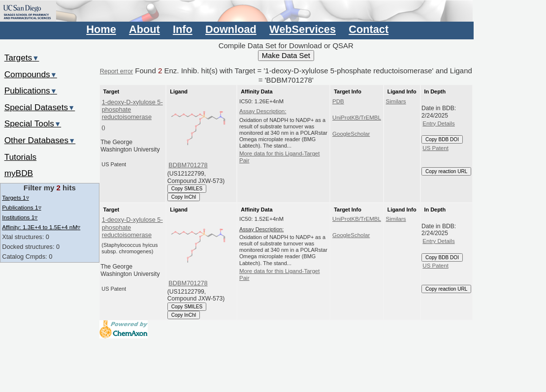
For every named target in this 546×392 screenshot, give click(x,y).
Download (231, 29)
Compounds (31, 74)
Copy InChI (184, 197)
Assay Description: (263, 111)
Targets (22, 58)
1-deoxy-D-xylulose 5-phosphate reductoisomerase (132, 110)
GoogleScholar (351, 134)
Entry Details (438, 123)
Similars (396, 101)
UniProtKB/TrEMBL (357, 118)
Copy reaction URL (446, 171)
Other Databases (40, 140)
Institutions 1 (20, 217)
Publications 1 (21, 207)
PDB (338, 101)
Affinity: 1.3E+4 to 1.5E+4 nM (41, 227)
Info (183, 29)
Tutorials (21, 157)
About (145, 29)
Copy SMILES (187, 189)
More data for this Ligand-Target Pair (279, 157)
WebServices (303, 29)
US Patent (435, 148)
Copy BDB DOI (442, 139)
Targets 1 (15, 197)
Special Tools (33, 123)
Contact (369, 29)
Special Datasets (40, 107)
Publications (31, 90)
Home (101, 29)
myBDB (19, 173)
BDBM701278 (188, 165)
